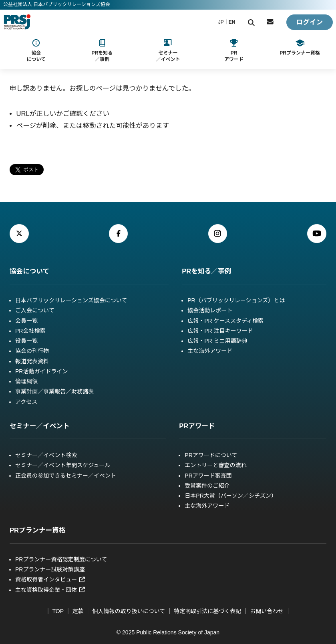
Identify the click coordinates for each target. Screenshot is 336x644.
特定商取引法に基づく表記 (207, 611)
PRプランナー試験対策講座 (50, 569)
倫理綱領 (26, 381)
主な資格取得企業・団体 (50, 590)
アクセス (26, 402)
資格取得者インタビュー (50, 579)
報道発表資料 (32, 361)
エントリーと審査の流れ (215, 465)
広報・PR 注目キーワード (220, 331)
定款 (78, 611)
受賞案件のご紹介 (207, 486)
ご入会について (35, 310)
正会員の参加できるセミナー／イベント (66, 476)
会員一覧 (26, 321)
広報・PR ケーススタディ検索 (225, 321)
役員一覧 (26, 341)
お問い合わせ (267, 611)
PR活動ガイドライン (42, 371)
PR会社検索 (30, 331)
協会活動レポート (210, 310)
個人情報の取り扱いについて (129, 611)
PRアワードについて (211, 455)
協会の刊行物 (32, 351)
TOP (58, 611)
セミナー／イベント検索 (46, 455)
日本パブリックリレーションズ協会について (71, 300)
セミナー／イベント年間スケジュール (63, 465)
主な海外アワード (210, 351)
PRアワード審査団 (208, 476)
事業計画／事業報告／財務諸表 (54, 391)
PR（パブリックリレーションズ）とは (236, 300)
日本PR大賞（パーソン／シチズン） (231, 496)
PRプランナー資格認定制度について (61, 559)
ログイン (310, 22)
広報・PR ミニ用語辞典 (217, 341)
